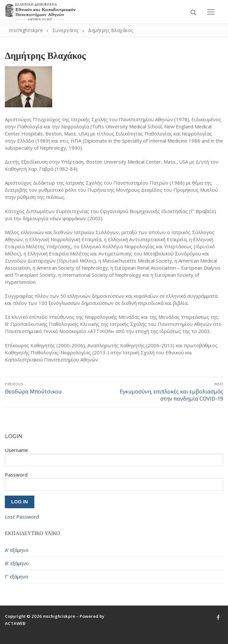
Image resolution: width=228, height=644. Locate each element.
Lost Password (22, 517)
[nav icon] (211, 12)
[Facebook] (218, 617)
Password (16, 475)
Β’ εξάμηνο (17, 563)
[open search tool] (193, 13)
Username (17, 450)
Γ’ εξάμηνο (17, 576)
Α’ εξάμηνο (17, 550)
